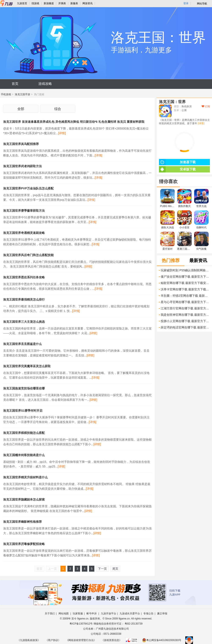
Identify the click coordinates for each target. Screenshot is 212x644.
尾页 (115, 569)
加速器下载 (177, 162)
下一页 (102, 569)
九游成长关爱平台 (130, 614)
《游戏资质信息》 (112, 640)
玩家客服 (78, 614)
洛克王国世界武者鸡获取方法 (22, 166)
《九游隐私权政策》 (29, 640)
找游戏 (35, 3)
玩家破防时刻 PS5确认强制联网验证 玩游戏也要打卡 (185, 270)
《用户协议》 (53, 640)
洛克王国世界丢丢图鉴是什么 (22, 344)
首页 (15, 84)
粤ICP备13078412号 (81, 624)
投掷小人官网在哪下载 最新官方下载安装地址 (185, 321)
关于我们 (50, 614)
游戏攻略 (45, 84)
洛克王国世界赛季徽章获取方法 (24, 211)
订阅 (206, 106)
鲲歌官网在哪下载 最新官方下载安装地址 (185, 283)
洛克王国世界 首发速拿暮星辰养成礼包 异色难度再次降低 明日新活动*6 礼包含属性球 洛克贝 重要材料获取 (74, 122)
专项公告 (148, 614)
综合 (58, 109)
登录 (186, 3)
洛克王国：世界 (172, 102)
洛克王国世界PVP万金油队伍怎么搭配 (28, 188)
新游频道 (49, 3)
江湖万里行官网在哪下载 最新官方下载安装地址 (185, 308)
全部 (21, 109)
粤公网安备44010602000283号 (162, 640)
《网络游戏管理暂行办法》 (81, 640)
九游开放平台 (109, 614)
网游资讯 (88, 3)
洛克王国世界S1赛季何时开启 (23, 411)
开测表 (62, 3)
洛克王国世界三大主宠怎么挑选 (24, 322)
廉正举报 (162, 614)
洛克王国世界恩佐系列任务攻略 (24, 277)
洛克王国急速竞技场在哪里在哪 (24, 388)
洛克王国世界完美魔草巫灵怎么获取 (27, 366)
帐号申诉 (92, 614)
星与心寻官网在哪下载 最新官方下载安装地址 (185, 302)
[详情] (62, 133)
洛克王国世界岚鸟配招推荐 (21, 144)
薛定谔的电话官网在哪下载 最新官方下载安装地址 (185, 327)
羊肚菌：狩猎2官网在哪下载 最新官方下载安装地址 (185, 296)
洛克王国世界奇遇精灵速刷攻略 (24, 233)
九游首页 (22, 3)
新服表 (74, 3)
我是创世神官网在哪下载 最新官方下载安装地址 (185, 315)
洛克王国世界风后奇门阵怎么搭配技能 (28, 255)
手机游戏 (6, 94)
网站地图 (64, 614)
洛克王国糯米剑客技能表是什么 (24, 455)
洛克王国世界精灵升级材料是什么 (25, 477)
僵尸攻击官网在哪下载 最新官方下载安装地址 (185, 277)
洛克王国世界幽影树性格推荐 (22, 522)
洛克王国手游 (22, 94)
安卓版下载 (177, 169)
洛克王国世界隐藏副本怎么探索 (24, 499)
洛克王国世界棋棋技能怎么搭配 (24, 433)
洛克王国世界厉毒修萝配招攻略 (24, 544)
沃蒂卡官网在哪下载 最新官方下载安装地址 (185, 289)
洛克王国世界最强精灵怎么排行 (24, 299)
